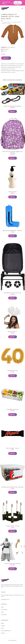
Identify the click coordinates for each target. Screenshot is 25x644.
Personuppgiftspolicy (6, 631)
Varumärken (4, 614)
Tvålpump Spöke (12, 192)
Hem (2, 21)
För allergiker (4, 610)
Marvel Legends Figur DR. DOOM (13, 564)
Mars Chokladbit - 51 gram (12, 448)
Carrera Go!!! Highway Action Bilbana (13, 106)
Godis (8, 47)
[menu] (22, 8)
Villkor (2, 628)
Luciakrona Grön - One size (12, 526)
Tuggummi (13, 47)
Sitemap (3, 633)
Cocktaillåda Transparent (13, 409)
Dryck (2, 607)
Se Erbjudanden (18, 3)
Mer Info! (6, 58)
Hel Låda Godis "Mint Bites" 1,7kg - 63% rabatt (12, 487)
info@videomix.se (5, 599)
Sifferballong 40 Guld (12, 370)
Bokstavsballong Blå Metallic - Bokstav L (12, 231)
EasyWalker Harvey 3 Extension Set (12, 293)
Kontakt (3, 626)
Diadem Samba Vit (13, 332)
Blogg (2, 623)
